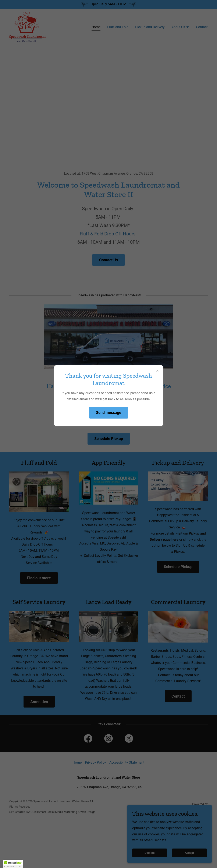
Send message (109, 413)
